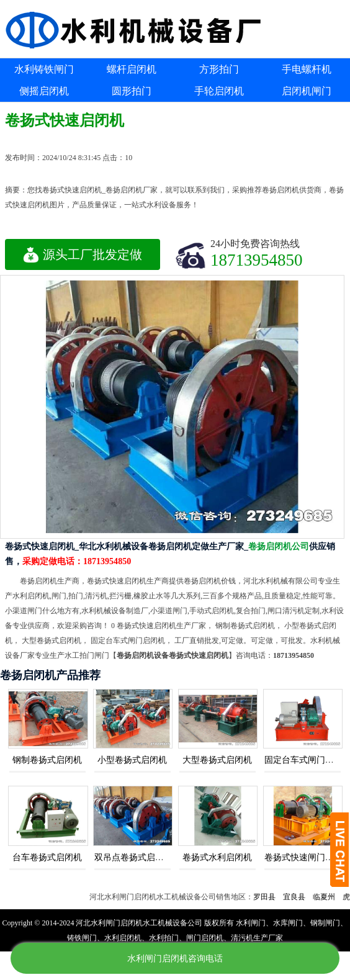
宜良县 (299, 897)
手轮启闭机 (219, 91)
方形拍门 (219, 69)
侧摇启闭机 (44, 91)
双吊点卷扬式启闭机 (133, 857)
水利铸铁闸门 (44, 69)
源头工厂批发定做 (83, 254)
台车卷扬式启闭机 (47, 857)
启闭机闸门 (307, 91)
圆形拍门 (132, 91)
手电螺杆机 (307, 69)
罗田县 (269, 897)
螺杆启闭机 (132, 69)
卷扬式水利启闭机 (217, 857)
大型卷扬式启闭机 (217, 760)
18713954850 (257, 260)
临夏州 (329, 897)
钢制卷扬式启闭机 (47, 760)
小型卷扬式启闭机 (132, 760)
